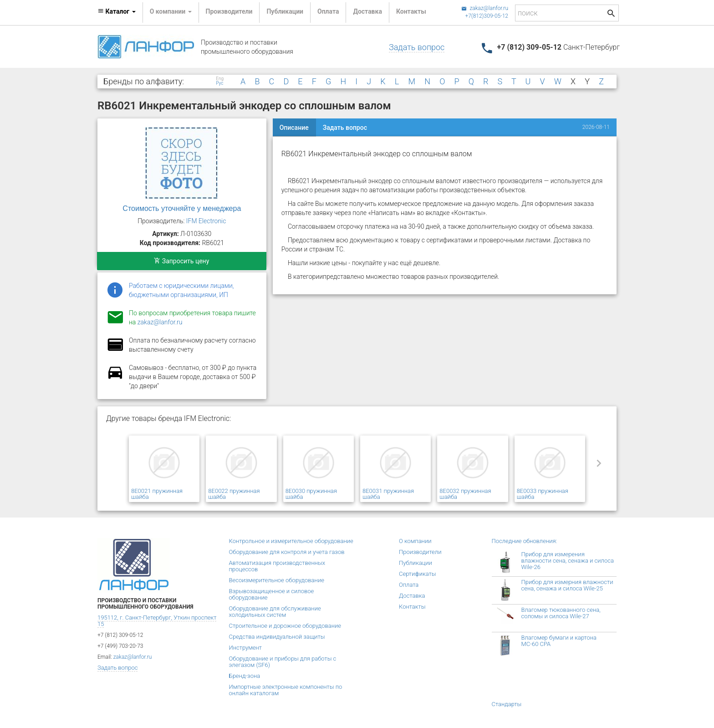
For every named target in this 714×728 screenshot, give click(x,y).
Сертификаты (418, 574)
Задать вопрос (417, 47)
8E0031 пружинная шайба (388, 494)
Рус (219, 83)
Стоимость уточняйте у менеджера (182, 208)
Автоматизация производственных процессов (277, 566)
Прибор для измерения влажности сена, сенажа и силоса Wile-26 (568, 561)
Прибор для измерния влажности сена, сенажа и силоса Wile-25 (567, 585)
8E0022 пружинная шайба (234, 494)
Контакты (411, 11)
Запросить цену (181, 261)
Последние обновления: (525, 541)
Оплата (328, 11)
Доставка (367, 11)
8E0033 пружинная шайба (543, 494)
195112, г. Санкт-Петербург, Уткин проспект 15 (157, 621)
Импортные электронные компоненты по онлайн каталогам (286, 690)
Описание (294, 128)
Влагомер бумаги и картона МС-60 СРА (559, 641)
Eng (220, 79)
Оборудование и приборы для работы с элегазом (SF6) (283, 662)
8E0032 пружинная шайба (465, 494)
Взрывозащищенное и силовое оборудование (272, 594)
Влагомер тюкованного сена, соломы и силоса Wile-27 (561, 613)
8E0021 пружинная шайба (157, 494)
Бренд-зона (245, 676)
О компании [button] (171, 11)
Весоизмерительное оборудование (277, 580)
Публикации (285, 11)
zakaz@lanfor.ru (485, 8)
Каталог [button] (117, 11)
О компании (415, 541)
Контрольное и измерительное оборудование (291, 541)
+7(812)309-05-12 (487, 16)
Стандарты (507, 704)
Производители (229, 11)
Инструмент (245, 648)
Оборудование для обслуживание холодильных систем (275, 612)
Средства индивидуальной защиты (277, 637)
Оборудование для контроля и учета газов (287, 552)
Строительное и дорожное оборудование (285, 626)
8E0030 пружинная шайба (311, 494)
